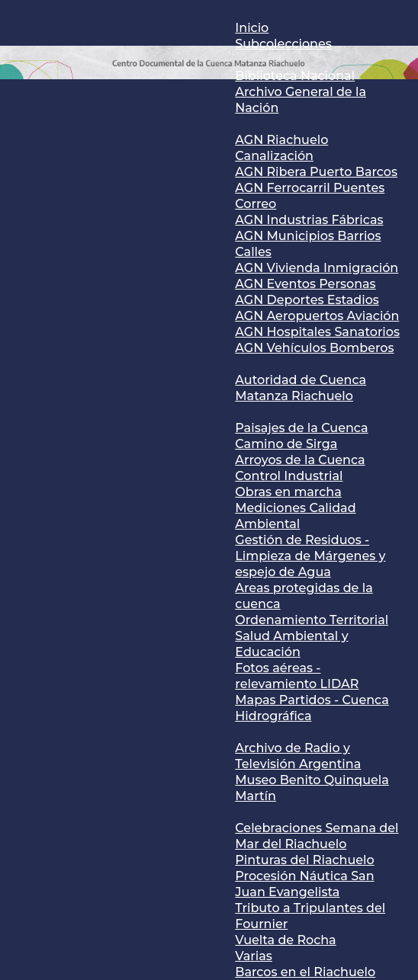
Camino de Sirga (286, 444)
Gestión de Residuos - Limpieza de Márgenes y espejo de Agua (310, 556)
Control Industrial (289, 476)
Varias (254, 956)
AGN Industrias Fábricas (309, 220)
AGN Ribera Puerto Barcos (316, 172)
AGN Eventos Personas (305, 284)
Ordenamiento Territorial (312, 620)
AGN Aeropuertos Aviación (317, 316)
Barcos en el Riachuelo (305, 972)
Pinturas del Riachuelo (304, 860)
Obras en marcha (288, 492)
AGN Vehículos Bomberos (314, 348)
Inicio (252, 28)
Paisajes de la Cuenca (301, 428)
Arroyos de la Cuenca (300, 460)
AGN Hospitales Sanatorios (317, 332)
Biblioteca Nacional (295, 76)
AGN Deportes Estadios (307, 300)
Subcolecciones (283, 44)
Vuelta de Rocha (285, 940)
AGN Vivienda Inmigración (317, 268)
